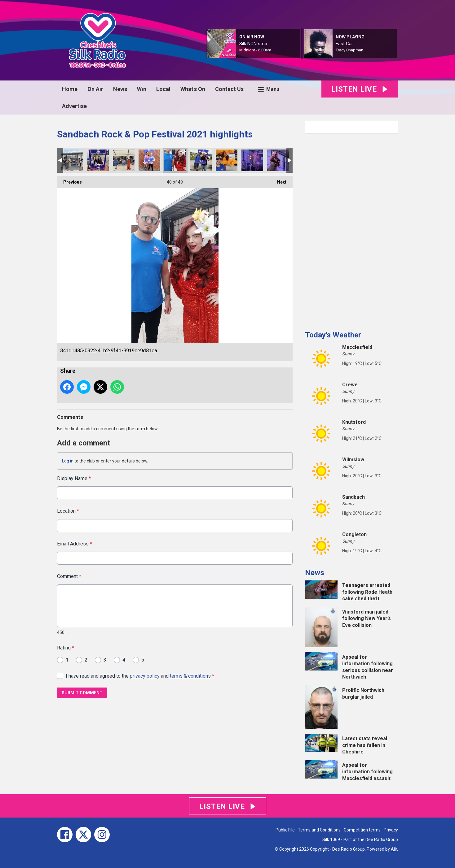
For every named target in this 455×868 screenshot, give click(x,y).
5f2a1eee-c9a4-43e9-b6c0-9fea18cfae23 (201, 160)
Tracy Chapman (349, 50)
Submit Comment (82, 693)
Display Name (74, 478)
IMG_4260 (252, 160)
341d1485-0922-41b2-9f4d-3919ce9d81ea (175, 160)
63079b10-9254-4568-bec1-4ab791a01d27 (149, 160)
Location (68, 511)
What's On (193, 89)
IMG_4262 (278, 160)
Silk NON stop (253, 44)
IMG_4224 (124, 160)
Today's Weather (333, 335)
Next (279, 180)
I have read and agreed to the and (140, 676)
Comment (69, 576)
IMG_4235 (72, 160)
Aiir (394, 849)
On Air (95, 89)
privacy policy (145, 676)
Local (163, 89)
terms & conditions (190, 676)
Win (142, 89)
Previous (69, 180)
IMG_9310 (98, 160)
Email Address (75, 543)
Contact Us (229, 89)
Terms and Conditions (319, 830)
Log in (68, 461)
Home (70, 89)
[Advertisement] (351, 230)
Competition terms (362, 830)
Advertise (74, 106)
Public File (285, 830)
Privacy (391, 830)
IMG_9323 (227, 160)
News (120, 89)
